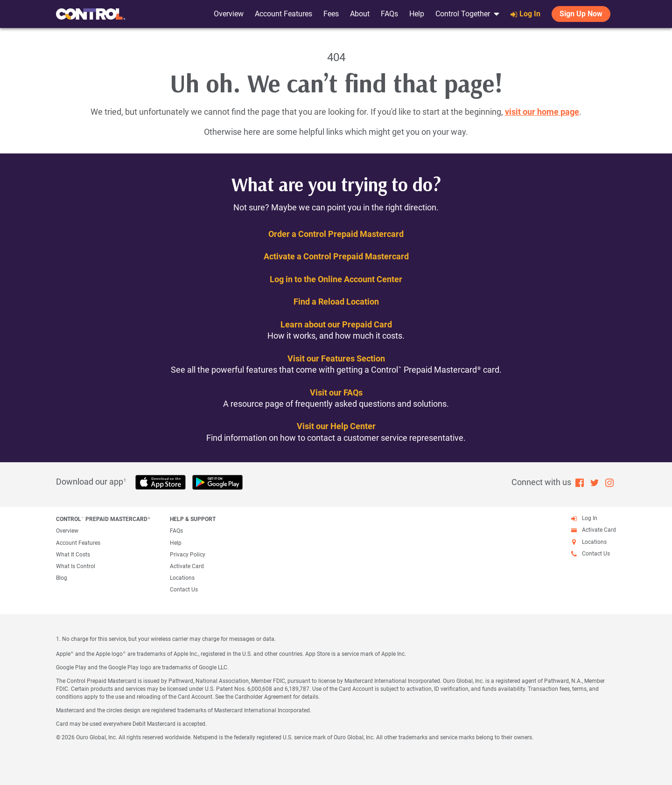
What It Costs (73, 555)
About (360, 14)
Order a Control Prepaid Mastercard (336, 234)
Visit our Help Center (336, 426)
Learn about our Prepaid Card (336, 324)
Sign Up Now (581, 14)
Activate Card (187, 566)
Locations (182, 578)
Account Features (283, 14)
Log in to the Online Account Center (336, 279)
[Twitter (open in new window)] (595, 482)
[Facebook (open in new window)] (580, 482)
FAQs (389, 14)
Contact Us (184, 590)
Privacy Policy (188, 555)
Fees (331, 14)
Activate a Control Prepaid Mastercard (336, 256)
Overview (229, 14)
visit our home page (542, 112)
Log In (525, 14)
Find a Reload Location (336, 302)
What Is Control (76, 566)
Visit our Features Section (336, 358)
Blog (62, 578)
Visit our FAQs (336, 392)
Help (417, 14)
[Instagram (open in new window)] (609, 482)
